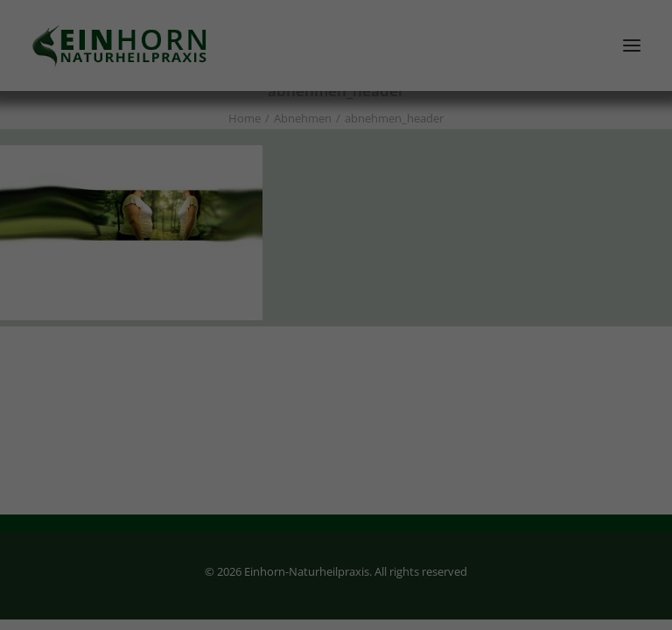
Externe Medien (435, 333)
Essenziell (207, 333)
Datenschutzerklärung (449, 259)
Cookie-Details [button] (248, 536)
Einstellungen (367, 276)
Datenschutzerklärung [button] (345, 536)
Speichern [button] (336, 446)
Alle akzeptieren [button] (336, 395)
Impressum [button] (433, 536)
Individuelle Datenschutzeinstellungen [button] (336, 498)
